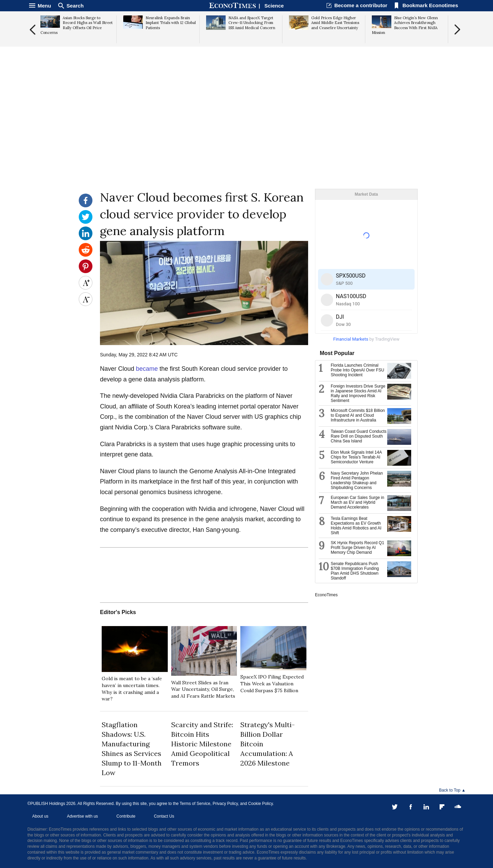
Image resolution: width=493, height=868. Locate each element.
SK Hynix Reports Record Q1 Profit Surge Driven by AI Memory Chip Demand (357, 548)
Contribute (126, 816)
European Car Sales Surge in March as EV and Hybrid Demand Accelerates (357, 502)
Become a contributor (361, 5)
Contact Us (164, 816)
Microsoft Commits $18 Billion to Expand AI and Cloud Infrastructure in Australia (358, 415)
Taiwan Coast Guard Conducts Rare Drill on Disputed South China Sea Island (359, 436)
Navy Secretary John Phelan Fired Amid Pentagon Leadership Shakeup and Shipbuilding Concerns (357, 480)
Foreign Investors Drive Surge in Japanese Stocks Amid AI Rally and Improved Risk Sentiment (358, 393)
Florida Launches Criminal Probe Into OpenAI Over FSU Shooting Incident (357, 370)
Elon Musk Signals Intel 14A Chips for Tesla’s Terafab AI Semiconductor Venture (356, 457)
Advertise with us (82, 816)
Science (274, 6)
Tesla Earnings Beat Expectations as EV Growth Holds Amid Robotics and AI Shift (356, 526)
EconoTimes (326, 595)
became (148, 369)
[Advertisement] (246, 136)
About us (40, 816)
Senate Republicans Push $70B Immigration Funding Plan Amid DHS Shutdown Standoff (355, 571)
